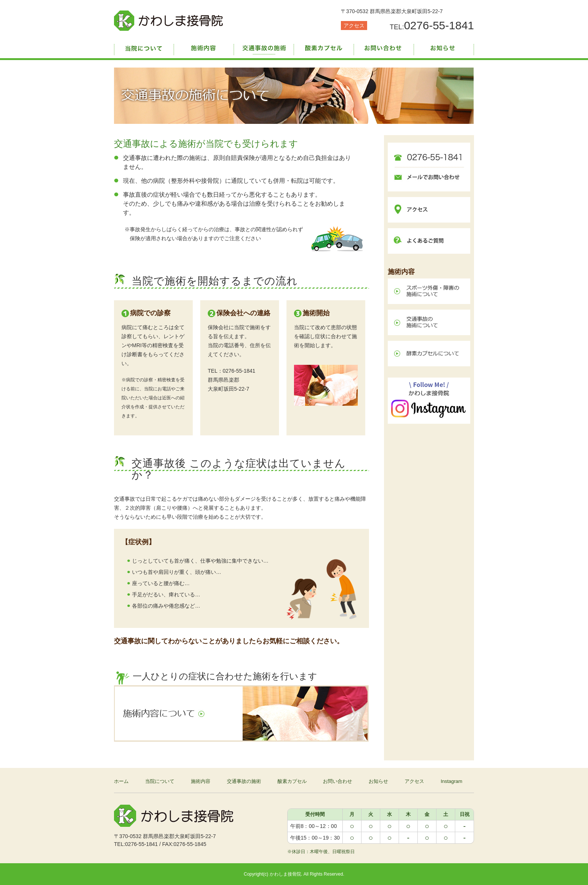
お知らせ (444, 47)
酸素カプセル (324, 47)
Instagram (451, 781)
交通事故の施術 (264, 47)
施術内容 (204, 47)
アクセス (354, 26)
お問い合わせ (384, 47)
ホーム (121, 781)
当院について (144, 47)
